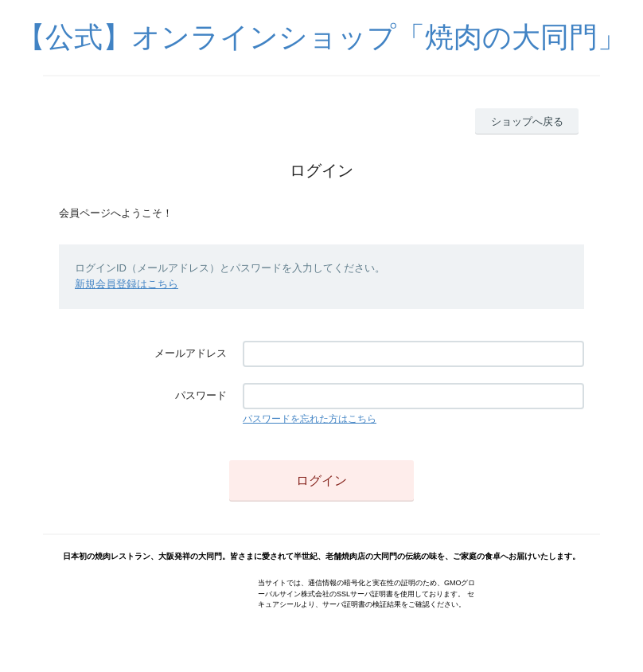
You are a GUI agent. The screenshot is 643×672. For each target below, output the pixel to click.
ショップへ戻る (527, 121)
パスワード (201, 395)
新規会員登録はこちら (127, 284)
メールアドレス (191, 353)
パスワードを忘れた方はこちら (310, 419)
